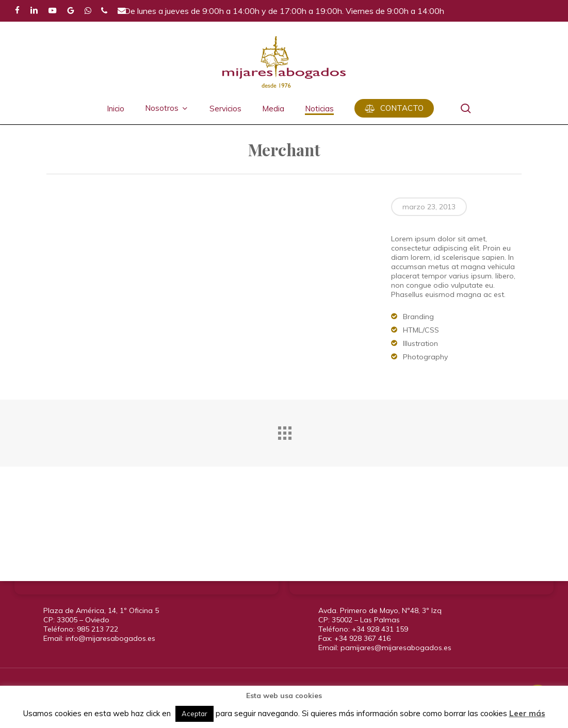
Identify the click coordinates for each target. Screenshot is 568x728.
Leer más (527, 713)
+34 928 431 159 (380, 629)
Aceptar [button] (194, 714)
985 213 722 (98, 629)
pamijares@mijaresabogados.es (396, 648)
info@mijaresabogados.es (110, 638)
